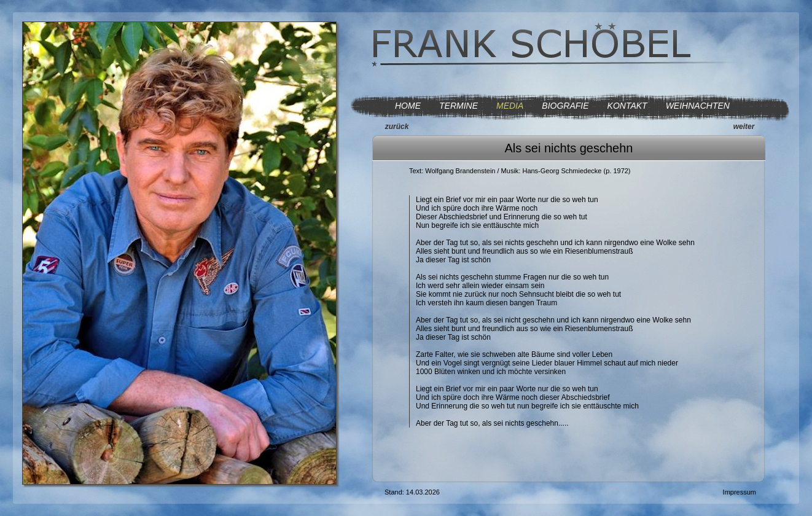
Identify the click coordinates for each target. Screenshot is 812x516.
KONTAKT (627, 106)
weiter (744, 127)
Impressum (740, 492)
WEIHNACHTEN (698, 106)
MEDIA (510, 106)
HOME (408, 106)
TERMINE (459, 106)
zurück (397, 127)
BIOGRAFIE (565, 106)
